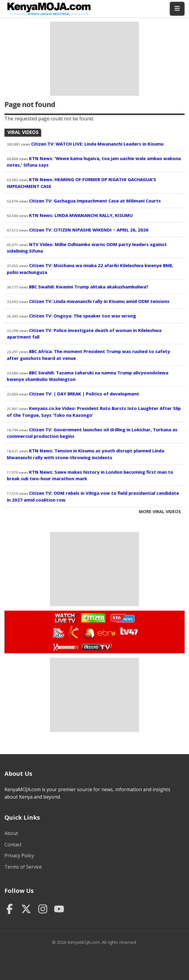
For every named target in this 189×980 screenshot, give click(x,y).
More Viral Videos (160, 511)
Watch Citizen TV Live (93, 618)
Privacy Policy (19, 855)
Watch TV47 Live (128, 631)
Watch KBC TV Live (88, 633)
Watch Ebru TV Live (106, 634)
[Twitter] (26, 910)
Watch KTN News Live (121, 618)
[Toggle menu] (177, 9)
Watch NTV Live (59, 633)
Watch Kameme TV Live (65, 647)
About (11, 833)
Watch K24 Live (74, 632)
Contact (13, 845)
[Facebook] (10, 910)
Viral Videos (23, 132)
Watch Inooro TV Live (97, 646)
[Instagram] (43, 910)
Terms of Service (23, 867)
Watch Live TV (63, 617)
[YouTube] (59, 910)
